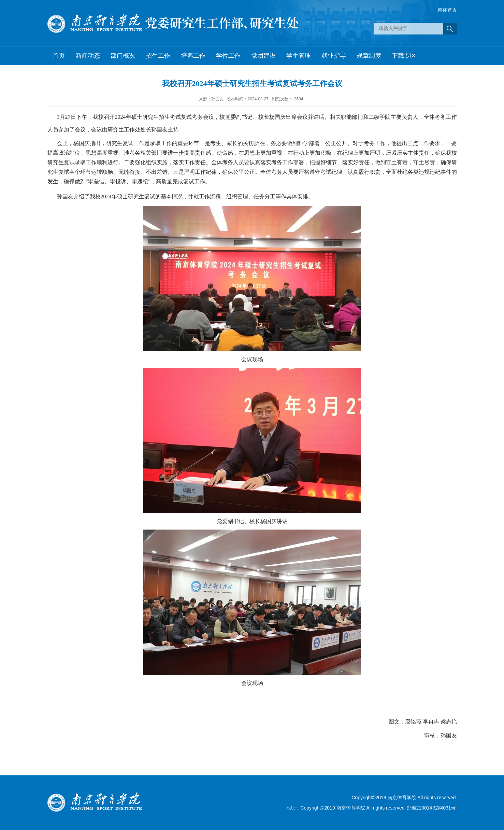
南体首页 (447, 10)
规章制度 (369, 56)
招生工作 (158, 56)
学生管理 (299, 56)
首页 (59, 56)
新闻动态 (88, 56)
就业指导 (334, 56)
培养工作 (193, 56)
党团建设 (263, 56)
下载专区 (404, 56)
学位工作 (228, 56)
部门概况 (123, 56)
